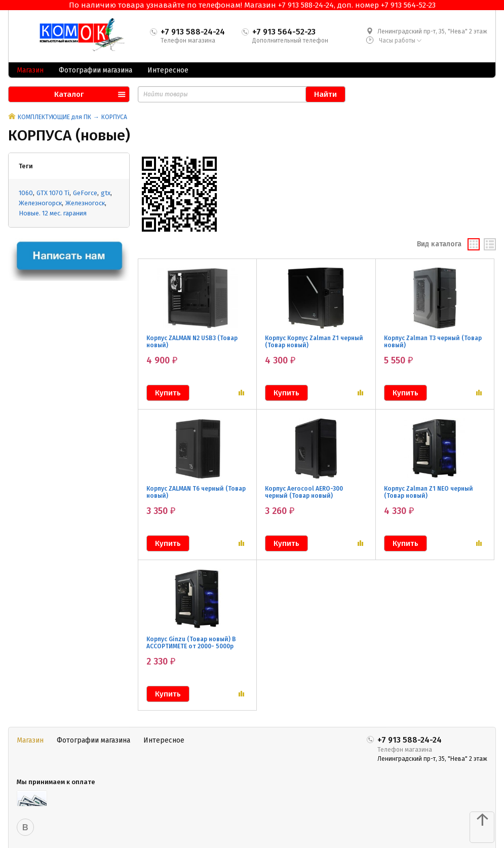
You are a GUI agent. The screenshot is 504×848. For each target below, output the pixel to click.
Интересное (168, 70)
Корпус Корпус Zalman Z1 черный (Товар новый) (314, 342)
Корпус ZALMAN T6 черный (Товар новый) (196, 492)
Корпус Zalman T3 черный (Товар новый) (433, 342)
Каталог (69, 94)
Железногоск (85, 203)
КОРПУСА (114, 117)
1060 (26, 193)
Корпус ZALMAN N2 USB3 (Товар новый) (192, 342)
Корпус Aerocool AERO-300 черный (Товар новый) (304, 492)
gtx (106, 193)
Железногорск (40, 203)
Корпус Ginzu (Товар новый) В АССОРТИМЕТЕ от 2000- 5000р (191, 643)
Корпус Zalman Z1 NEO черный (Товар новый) (429, 492)
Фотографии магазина (95, 70)
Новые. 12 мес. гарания (53, 213)
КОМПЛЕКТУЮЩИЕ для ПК (54, 117)
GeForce (85, 193)
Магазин (30, 70)
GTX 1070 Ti (53, 193)
